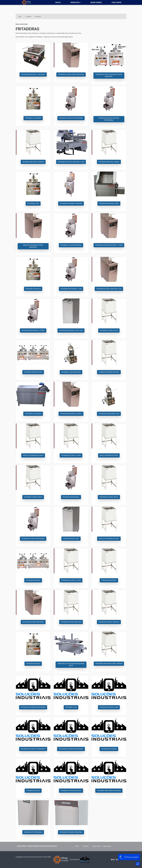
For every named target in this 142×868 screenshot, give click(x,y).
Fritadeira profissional (71, 497)
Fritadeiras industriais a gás (109, 414)
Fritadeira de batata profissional (71, 118)
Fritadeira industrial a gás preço (33, 74)
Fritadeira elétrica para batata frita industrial (109, 76)
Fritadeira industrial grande (109, 162)
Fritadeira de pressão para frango (33, 707)
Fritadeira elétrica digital (109, 497)
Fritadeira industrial (109, 580)
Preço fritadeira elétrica (109, 455)
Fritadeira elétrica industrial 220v (109, 289)
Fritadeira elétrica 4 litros (71, 455)
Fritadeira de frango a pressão (71, 203)
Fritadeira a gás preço (33, 118)
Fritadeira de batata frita (33, 372)
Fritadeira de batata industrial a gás (71, 162)
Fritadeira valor (33, 203)
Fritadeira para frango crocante (109, 791)
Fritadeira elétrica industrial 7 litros (109, 245)
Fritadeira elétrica (33, 791)
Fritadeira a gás (71, 707)
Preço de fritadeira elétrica (109, 539)
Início (77, 846)
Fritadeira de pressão (109, 749)
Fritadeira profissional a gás (71, 289)
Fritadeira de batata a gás (109, 707)
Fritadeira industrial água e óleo (71, 330)
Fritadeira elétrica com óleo (109, 622)
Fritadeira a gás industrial (71, 372)
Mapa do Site (107, 846)
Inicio (58, 2)
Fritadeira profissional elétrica (33, 330)
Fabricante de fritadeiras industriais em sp (71, 665)
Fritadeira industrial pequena (33, 162)
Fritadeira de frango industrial (71, 832)
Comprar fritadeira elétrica (109, 372)
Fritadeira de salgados (33, 414)
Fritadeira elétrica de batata (71, 791)
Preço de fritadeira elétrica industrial (33, 246)
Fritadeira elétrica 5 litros (71, 580)
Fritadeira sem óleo (33, 664)
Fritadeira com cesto (33, 289)
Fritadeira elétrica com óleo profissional (109, 119)
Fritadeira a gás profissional (71, 245)
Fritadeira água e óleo (71, 539)
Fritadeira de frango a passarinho (33, 749)
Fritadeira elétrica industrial (33, 622)
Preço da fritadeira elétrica (33, 455)
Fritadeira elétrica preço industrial (71, 74)
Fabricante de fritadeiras (33, 832)
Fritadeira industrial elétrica (71, 414)
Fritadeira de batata (33, 580)
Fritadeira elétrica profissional (33, 539)
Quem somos (96, 2)
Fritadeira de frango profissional (71, 749)
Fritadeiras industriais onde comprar (109, 664)
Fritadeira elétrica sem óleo (71, 622)
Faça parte (117, 2)
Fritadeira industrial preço (109, 203)
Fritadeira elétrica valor (109, 330)
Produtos (75, 2)
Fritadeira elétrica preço (33, 497)
